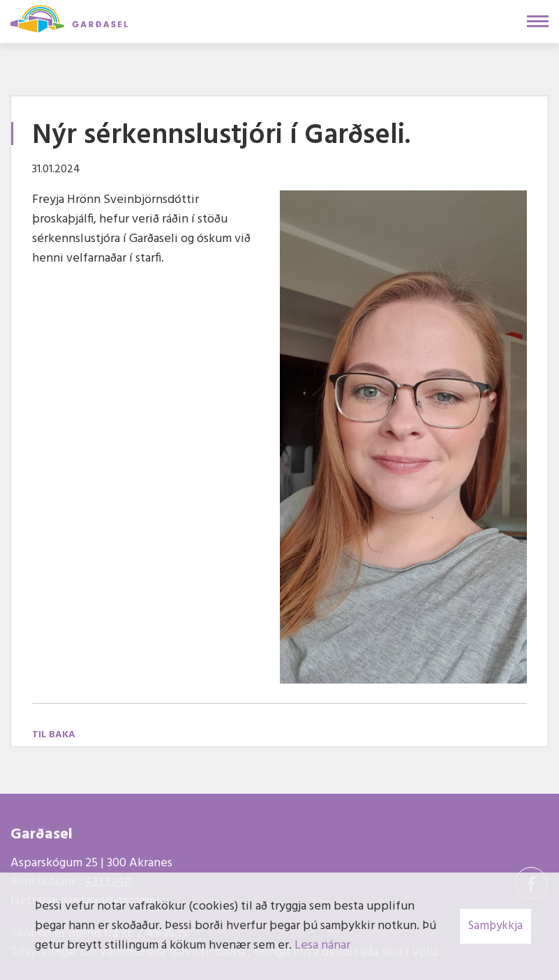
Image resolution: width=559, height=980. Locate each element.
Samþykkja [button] (495, 926)
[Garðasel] (69, 17)
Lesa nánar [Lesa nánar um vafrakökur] (322, 945)
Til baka (54, 735)
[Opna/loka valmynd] (538, 21)
